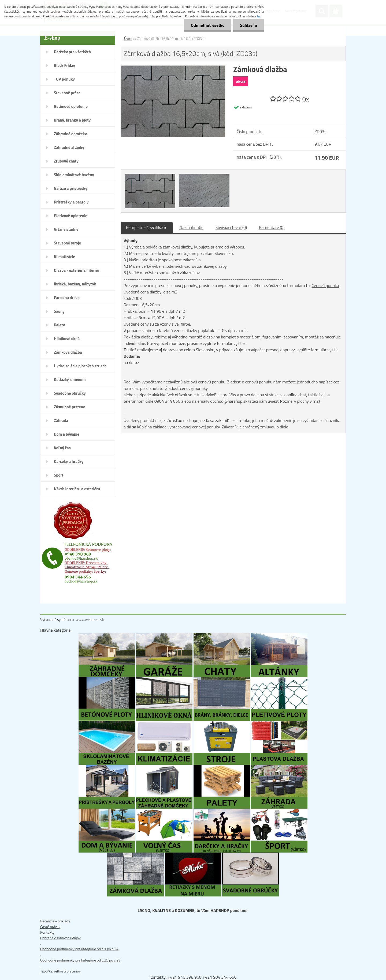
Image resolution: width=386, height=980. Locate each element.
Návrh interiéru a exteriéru (77, 489)
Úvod (128, 39)
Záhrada (61, 421)
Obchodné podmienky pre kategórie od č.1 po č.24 (79, 949)
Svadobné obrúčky (70, 393)
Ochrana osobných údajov (60, 938)
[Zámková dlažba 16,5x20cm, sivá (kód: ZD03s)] (173, 68)
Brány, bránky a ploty (72, 120)
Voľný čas (62, 448)
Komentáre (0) (272, 227)
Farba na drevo (67, 298)
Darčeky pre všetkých (72, 52)
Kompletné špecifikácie (147, 227)
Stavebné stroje (67, 243)
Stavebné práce (67, 93)
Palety (59, 325)
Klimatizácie (64, 257)
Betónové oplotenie (71, 106)
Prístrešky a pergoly (71, 202)
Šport (59, 475)
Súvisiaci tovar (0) (231, 227)
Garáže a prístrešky (71, 188)
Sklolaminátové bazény (74, 175)
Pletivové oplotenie (71, 216)
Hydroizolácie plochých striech (80, 366)
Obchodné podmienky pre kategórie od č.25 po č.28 (80, 960)
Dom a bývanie (67, 434)
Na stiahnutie (191, 227)
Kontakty (47, 932)
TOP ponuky (64, 79)
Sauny (59, 311)
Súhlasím (248, 25)
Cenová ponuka (325, 285)
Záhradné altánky (69, 147)
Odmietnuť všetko (207, 25)
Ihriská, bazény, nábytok (75, 284)
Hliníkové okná (67, 339)
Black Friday (64, 65)
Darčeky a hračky (69, 461)
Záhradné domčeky (70, 134)
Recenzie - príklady (55, 921)
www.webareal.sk (90, 619)
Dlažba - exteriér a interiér (77, 270)
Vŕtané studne (66, 229)
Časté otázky (50, 927)
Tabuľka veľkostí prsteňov (60, 971)
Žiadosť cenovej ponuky (187, 388)
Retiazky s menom (70, 380)
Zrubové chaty (66, 161)
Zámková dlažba (68, 352)
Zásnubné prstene (70, 407)
